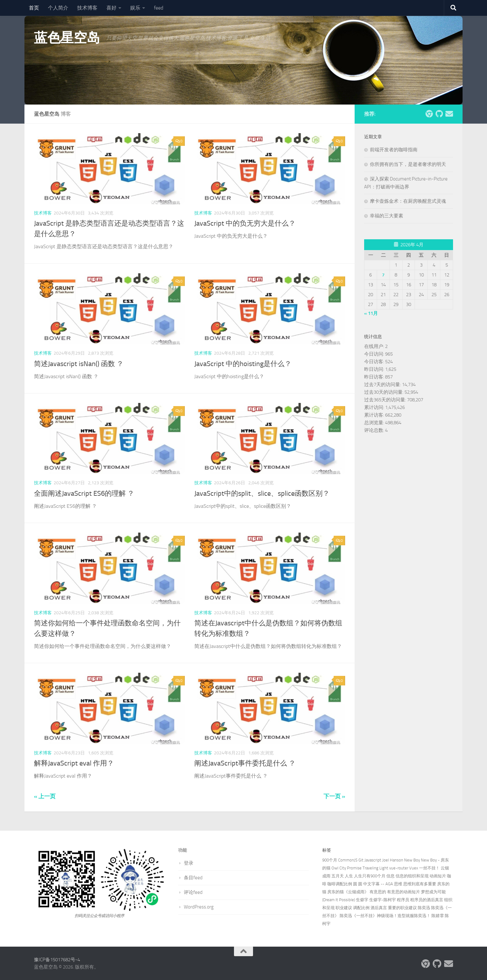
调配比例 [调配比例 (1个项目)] (361, 908)
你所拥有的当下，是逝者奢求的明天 (408, 164)
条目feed (193, 878)
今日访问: (375, 354)
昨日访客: (375, 377)
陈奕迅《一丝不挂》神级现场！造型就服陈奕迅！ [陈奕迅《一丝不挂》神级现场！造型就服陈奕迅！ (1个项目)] (385, 916)
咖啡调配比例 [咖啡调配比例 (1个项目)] (340, 884)
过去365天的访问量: (386, 400)
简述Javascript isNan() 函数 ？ (79, 364)
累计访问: (375, 407)
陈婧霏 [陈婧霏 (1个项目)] (438, 916)
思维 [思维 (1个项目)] (398, 884)
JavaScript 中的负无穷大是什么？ (245, 223)
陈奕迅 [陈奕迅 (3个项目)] (424, 908)
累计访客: (375, 415)
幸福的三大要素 (387, 216)
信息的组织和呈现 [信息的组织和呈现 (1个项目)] (412, 876)
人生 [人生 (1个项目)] (349, 876)
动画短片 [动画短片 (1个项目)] (438, 876)
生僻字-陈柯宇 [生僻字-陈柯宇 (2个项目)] (383, 900)
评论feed (193, 892)
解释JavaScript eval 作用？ (74, 763)
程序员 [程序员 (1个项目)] (403, 900)
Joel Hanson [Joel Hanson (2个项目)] (393, 860)
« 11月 (371, 313)
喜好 (111, 8)
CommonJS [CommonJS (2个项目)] (348, 860)
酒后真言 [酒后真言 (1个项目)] (379, 908)
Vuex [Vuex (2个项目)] (414, 868)
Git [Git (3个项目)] (361, 860)
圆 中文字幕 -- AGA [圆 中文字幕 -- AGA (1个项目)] (376, 884)
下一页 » (334, 796)
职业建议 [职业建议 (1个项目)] (344, 908)
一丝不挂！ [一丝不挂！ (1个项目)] (429, 868)
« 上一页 (45, 796)
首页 (34, 8)
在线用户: (375, 346)
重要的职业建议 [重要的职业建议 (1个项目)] (402, 908)
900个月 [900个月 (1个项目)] (330, 860)
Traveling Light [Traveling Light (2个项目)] (375, 868)
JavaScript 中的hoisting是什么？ (243, 364)
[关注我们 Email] (449, 114)
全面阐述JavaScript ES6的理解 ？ (84, 493)
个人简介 (58, 8)
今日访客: (375, 362)
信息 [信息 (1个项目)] (390, 876)
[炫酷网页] (429, 114)
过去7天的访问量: (383, 385)
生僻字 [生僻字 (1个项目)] (362, 900)
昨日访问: (375, 369)
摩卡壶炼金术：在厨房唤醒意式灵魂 (408, 201)
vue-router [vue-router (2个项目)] (399, 868)
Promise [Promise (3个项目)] (354, 868)
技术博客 (87, 8)
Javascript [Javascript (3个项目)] (373, 860)
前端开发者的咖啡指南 (394, 150)
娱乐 (135, 8)
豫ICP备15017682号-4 (57, 960)
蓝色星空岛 (67, 38)
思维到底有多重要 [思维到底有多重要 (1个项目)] (420, 884)
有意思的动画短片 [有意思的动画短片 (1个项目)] (404, 892)
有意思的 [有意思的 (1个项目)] (378, 892)
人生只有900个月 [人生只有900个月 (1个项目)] (370, 876)
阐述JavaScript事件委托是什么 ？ (245, 763)
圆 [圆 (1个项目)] (355, 884)
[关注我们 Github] (439, 114)
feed (159, 8)
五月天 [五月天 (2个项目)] (338, 876)
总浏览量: (375, 423)
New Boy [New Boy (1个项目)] (412, 860)
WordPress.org (199, 907)
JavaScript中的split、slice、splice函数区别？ (262, 493)
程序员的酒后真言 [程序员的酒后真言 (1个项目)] (427, 900)
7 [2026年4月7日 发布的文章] (383, 275)
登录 (189, 863)
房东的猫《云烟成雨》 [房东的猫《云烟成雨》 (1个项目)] (348, 892)
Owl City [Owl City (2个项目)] (339, 868)
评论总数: (375, 430)
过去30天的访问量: (384, 392)
